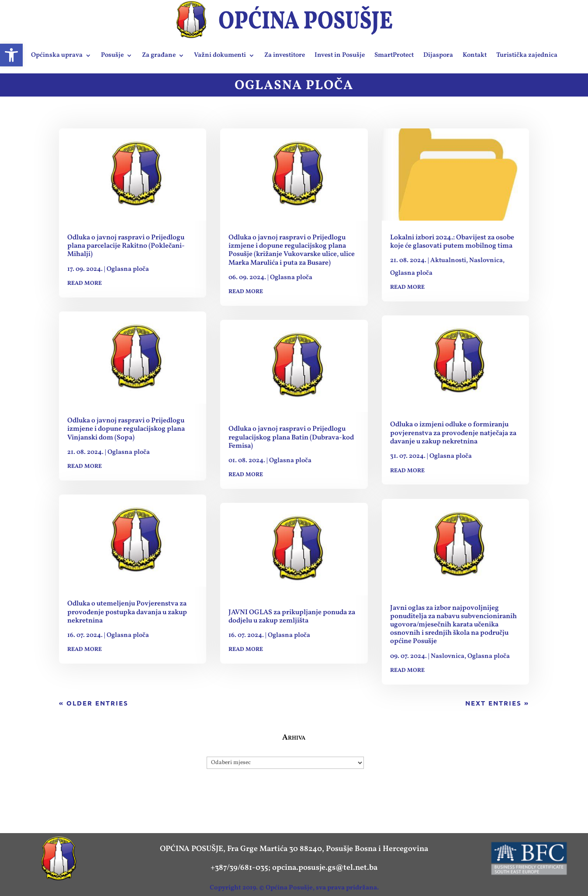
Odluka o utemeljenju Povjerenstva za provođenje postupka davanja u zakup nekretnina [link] (127, 612)
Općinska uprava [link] (57, 55)
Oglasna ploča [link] (128, 269)
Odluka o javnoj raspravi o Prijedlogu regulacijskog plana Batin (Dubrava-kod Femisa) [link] (291, 437)
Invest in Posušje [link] (340, 55)
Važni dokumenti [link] (220, 55)
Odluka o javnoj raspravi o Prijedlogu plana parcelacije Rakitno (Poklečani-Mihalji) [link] (126, 246)
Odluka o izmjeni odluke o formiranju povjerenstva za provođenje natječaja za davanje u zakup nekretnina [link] (453, 433)
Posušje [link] (112, 55)
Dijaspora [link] (438, 55)
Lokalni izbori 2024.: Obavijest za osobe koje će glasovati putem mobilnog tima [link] (452, 242)
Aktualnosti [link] (448, 261)
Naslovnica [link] (486, 261)
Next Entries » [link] (497, 703)
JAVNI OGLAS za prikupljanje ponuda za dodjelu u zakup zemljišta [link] (292, 617)
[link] (11, 55)
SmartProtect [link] (394, 55)
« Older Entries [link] (94, 703)
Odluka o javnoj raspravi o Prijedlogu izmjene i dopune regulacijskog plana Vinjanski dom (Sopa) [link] (126, 429)
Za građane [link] (159, 55)
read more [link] (85, 284)
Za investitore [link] (285, 55)
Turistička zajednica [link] (527, 55)
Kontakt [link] (475, 55)
